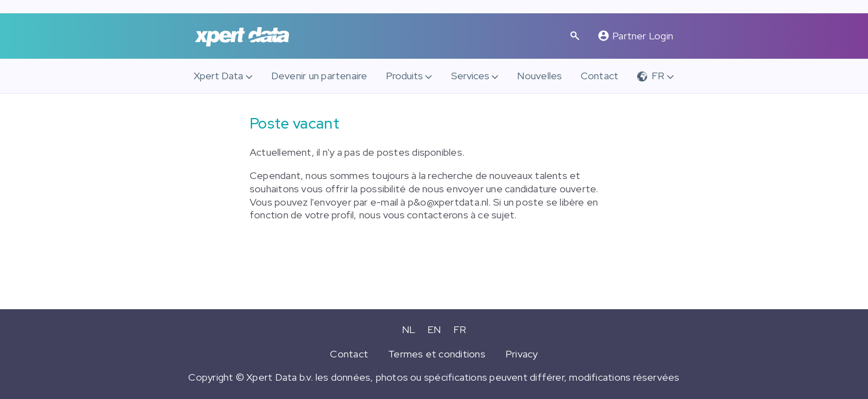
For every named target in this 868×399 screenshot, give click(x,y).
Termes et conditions (437, 354)
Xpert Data (218, 76)
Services (470, 76)
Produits (404, 76)
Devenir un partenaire (319, 76)
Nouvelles (539, 76)
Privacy (522, 354)
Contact (600, 76)
